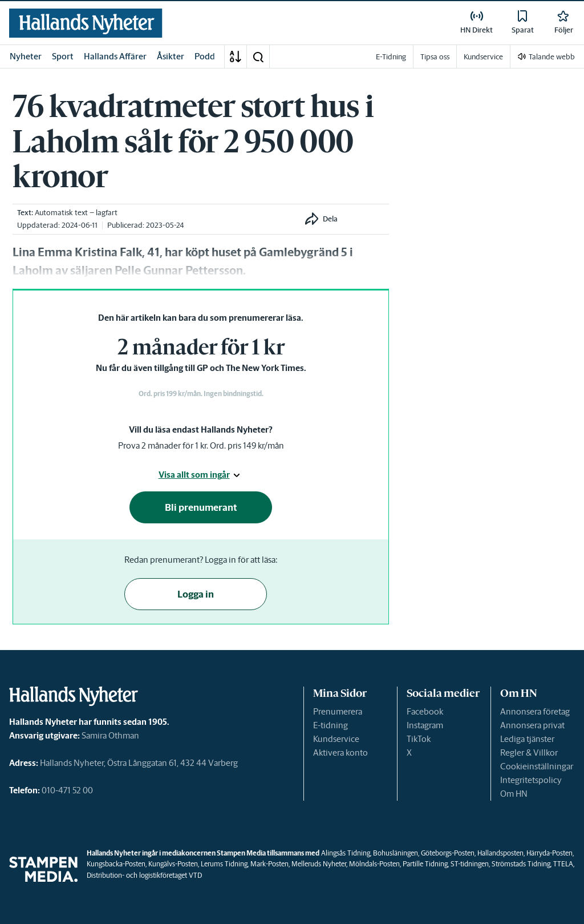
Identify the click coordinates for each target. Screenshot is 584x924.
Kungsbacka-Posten (116, 864)
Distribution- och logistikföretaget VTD (144, 875)
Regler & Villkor (529, 752)
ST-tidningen (470, 864)
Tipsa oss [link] (435, 57)
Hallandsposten (500, 853)
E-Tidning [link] (391, 57)
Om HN (514, 794)
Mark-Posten (269, 864)
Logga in (196, 594)
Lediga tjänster (527, 739)
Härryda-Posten (549, 853)
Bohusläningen (396, 853)
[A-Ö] (236, 57)
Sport (63, 56)
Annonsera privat (532, 725)
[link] (86, 23)
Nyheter (26, 56)
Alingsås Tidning (346, 853)
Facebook (425, 711)
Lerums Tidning (224, 864)
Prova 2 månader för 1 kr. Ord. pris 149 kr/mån (201, 445)
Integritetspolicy (531, 780)
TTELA (563, 864)
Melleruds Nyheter (319, 864)
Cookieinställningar (537, 766)
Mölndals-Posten (374, 864)
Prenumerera (338, 711)
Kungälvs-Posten (173, 864)
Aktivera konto (340, 752)
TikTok (419, 739)
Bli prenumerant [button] (201, 507)
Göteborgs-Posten (448, 853)
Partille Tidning (425, 864)
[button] (258, 57)
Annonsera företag (535, 711)
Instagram (425, 725)
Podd (205, 56)
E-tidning (330, 725)
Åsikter (171, 56)
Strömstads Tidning (521, 864)
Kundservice (336, 739)
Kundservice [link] (483, 57)
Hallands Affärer (115, 56)
